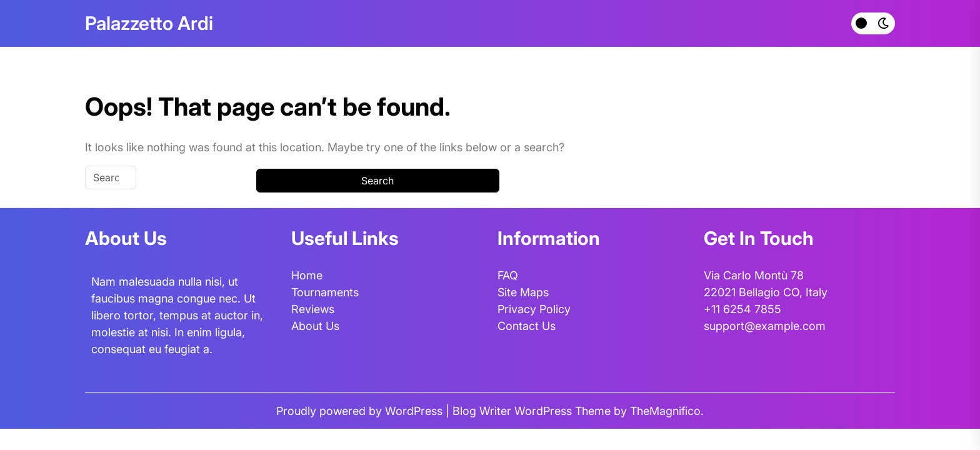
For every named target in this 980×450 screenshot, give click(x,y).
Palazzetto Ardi (149, 23)
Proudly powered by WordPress (361, 411)
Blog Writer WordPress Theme (533, 411)
